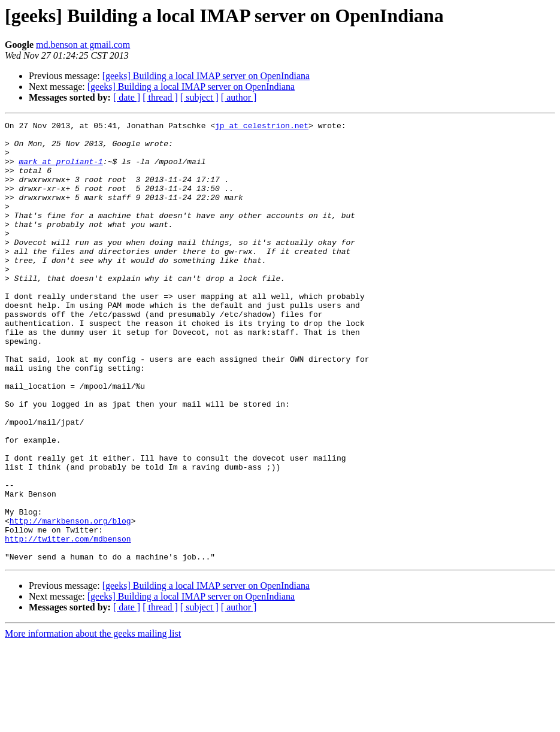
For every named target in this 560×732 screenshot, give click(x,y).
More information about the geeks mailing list (93, 722)
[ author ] (239, 97)
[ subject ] (199, 97)
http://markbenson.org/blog (70, 601)
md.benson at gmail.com (83, 45)
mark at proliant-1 (60, 170)
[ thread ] (160, 97)
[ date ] (127, 97)
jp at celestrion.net (262, 127)
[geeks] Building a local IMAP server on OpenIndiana (206, 76)
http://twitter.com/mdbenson (68, 623)
